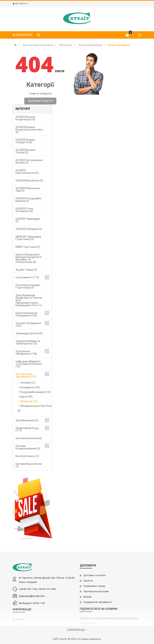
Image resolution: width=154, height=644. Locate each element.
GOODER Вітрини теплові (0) (25, 151)
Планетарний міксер (90, 45)
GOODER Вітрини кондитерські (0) (25, 118)
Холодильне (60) (30, 387)
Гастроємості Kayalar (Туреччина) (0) (28, 286)
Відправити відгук (40, 101)
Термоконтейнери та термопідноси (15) (28, 342)
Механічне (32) (29, 401)
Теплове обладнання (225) (28, 324)
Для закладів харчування (38, 45)
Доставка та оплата (95, 575)
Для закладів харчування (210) (26, 375)
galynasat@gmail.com (32, 596)
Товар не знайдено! (118, 45)
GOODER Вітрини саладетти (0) (25, 141)
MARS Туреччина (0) (28, 247)
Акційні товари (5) (26, 270)
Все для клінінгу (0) (27, 456)
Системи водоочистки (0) (29, 465)
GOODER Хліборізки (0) (29, 229)
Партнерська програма (96, 591)
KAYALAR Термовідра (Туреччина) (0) (28, 238)
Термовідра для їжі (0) (29, 333)
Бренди (87, 597)
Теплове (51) (28, 383)
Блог (19, 625)
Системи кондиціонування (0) (28, 447)
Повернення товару (94, 586)
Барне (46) (26, 397)
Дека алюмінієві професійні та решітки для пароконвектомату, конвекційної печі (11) (29, 300)
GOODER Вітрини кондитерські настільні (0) (29, 130)
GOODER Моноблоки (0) (29, 181)
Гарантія (88, 581)
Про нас (21, 619)
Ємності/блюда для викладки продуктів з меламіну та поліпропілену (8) (28, 258)
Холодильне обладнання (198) (26, 352)
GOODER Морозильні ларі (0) (28, 189)
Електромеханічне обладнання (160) (26, 314)
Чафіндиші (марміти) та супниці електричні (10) (29, 364)
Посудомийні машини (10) (35, 392)
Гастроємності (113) (27, 277)
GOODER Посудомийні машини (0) (28, 200)
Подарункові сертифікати (97, 602)
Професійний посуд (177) (27, 429)
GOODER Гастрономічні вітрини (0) (29, 161)
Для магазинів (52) (27, 420)
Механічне (66, 45)
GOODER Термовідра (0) (28, 220)
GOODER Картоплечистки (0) (27, 172)
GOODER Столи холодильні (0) (24, 210)
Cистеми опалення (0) (29, 438)
